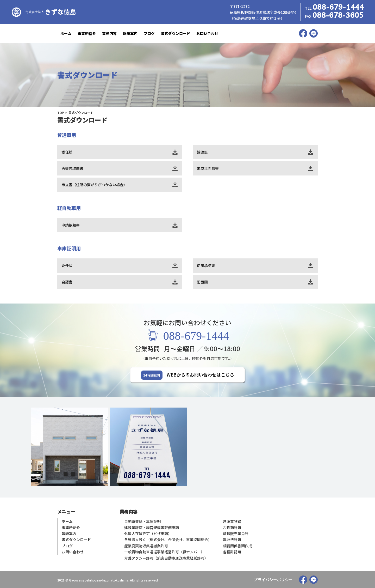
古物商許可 (232, 528)
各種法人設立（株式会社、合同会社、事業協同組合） (168, 540)
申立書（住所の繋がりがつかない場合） (94, 185)
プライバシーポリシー (274, 580)
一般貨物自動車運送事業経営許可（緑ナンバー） (164, 552)
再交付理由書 (72, 168)
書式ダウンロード (176, 33)
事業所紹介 (87, 33)
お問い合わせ (207, 33)
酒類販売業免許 (236, 534)
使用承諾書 (206, 265)
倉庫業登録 (232, 522)
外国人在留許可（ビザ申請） (148, 534)
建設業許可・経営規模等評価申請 (152, 528)
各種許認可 (232, 552)
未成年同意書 (208, 168)
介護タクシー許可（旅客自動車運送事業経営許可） (166, 558)
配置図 (202, 282)
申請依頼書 (71, 225)
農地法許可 (232, 540)
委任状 (67, 152)
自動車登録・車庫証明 (142, 522)
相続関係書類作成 (238, 546)
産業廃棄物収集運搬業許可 (146, 546)
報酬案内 (130, 33)
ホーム (66, 33)
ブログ (149, 33)
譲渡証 (202, 152)
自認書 (67, 282)
